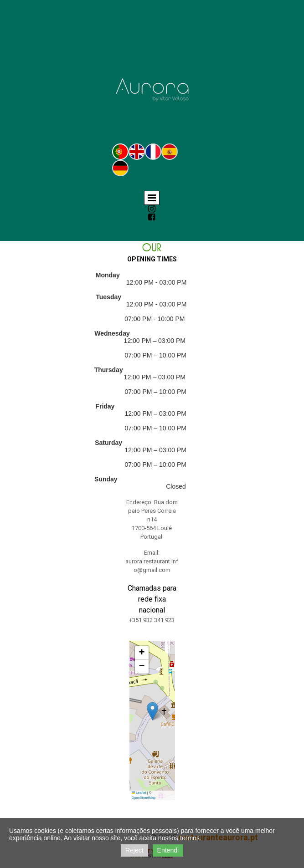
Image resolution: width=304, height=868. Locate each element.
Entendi (168, 850)
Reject (134, 850)
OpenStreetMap (144, 798)
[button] (152, 711)
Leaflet (139, 793)
